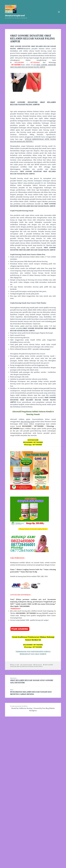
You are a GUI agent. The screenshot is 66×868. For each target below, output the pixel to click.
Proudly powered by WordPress (19, 706)
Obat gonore (39, 665)
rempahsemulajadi (27, 665)
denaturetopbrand (15, 15)
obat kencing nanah (28, 422)
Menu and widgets (59, 14)
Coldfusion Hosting (25, 708)
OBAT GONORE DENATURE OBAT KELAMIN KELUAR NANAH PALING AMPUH (32, 666)
